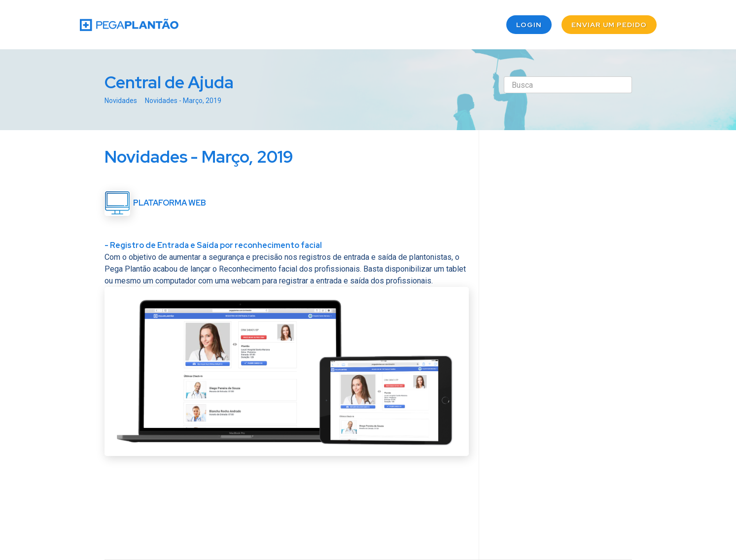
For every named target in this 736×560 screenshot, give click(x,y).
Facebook (461, 503)
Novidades (121, 101)
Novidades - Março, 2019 (183, 101)
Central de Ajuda (169, 82)
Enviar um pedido (609, 25)
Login (529, 25)
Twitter (442, 503)
